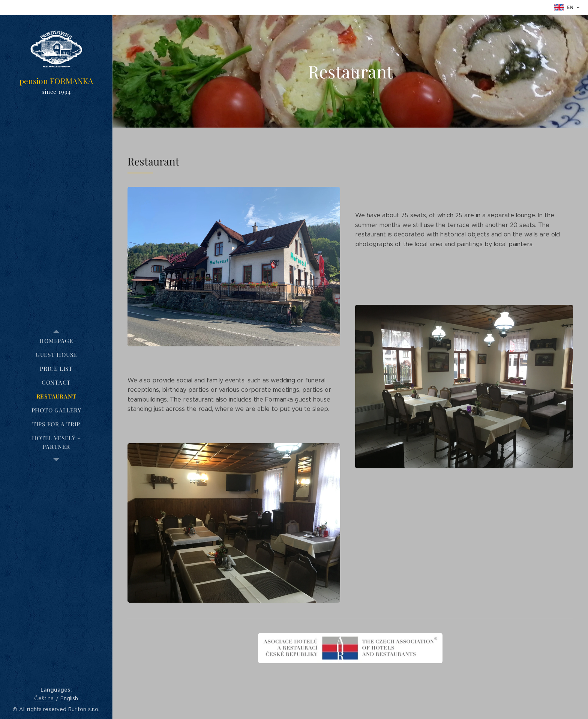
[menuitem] (56, 341)
